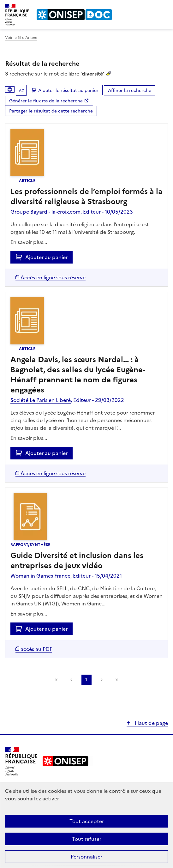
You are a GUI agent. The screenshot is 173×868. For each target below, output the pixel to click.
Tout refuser (87, 839)
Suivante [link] (102, 680)
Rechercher (152, 8)
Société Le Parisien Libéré (41, 400)
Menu (164, 8)
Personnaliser (86, 857)
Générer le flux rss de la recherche (46, 101)
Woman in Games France (40, 576)
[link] (56, 680)
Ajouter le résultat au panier (68, 91)
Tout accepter (87, 821)
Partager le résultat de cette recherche (51, 111)
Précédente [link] (71, 680)
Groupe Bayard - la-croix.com (45, 212)
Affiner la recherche (130, 91)
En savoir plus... (29, 242)
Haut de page (151, 723)
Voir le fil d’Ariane (21, 38)
